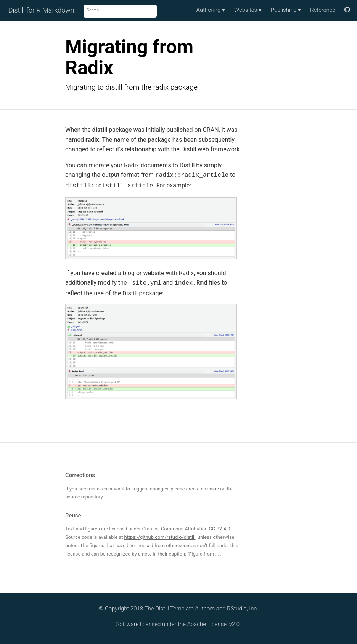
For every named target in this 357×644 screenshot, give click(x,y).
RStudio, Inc (242, 606)
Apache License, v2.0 (213, 622)
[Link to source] (347, 10)
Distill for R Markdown (41, 10)
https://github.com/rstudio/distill (160, 535)
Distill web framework (211, 149)
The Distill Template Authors (180, 606)
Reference (323, 10)
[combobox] (117, 10)
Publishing (286, 10)
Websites (248, 10)
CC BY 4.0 (219, 526)
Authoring (211, 10)
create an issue (203, 486)
